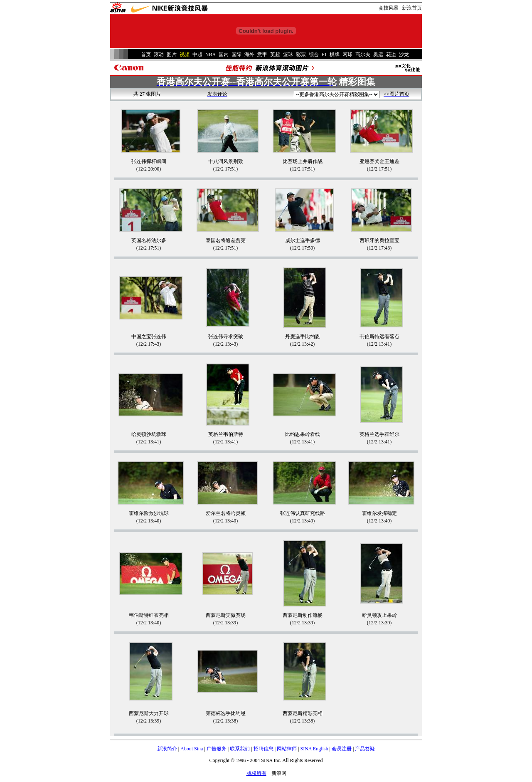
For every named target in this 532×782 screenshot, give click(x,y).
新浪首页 (412, 8)
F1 (324, 54)
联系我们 (240, 749)
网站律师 (287, 749)
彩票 (301, 54)
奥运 (378, 54)
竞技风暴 (389, 8)
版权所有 (256, 773)
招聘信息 (264, 749)
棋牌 (335, 54)
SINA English (314, 749)
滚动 (159, 54)
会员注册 (342, 749)
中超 (197, 54)
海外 (249, 54)
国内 (224, 54)
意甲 (262, 54)
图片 (172, 54)
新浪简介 (167, 749)
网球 (347, 54)
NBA (211, 54)
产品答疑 (365, 749)
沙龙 (404, 54)
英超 (275, 54)
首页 (146, 54)
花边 (391, 54)
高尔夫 (363, 54)
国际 (236, 54)
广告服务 (217, 749)
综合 (314, 54)
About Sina (192, 749)
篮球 (288, 54)
